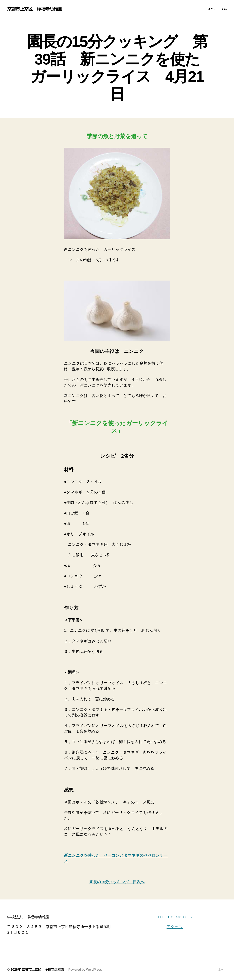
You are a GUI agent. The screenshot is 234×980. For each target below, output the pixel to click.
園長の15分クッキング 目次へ (117, 882)
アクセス (175, 927)
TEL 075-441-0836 (175, 917)
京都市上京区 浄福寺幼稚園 (35, 9)
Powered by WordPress (85, 970)
